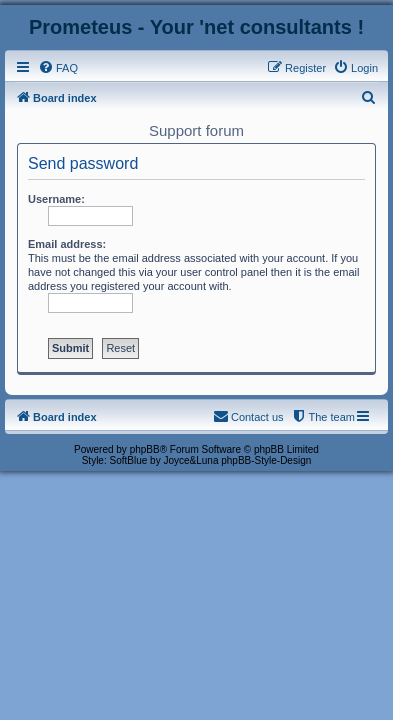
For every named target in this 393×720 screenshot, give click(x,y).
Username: (56, 199)
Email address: (67, 244)
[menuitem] (58, 68)
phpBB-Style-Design (266, 460)
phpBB (145, 449)
